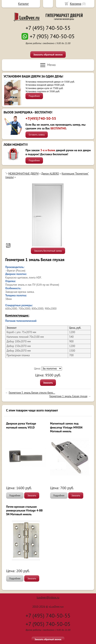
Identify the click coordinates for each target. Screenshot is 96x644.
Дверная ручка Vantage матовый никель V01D (21, 425)
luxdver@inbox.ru (48, 597)
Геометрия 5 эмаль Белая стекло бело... (32, 393)
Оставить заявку (37, 135)
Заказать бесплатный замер (48, 251)
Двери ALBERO (50, 174)
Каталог (23, 4)
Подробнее (34, 96)
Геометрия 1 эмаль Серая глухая (68, 396)
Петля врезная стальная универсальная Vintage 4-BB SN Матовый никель (24, 510)
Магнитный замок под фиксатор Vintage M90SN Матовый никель (66, 427)
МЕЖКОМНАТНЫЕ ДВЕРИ (23, 174)
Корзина (76, 4)
